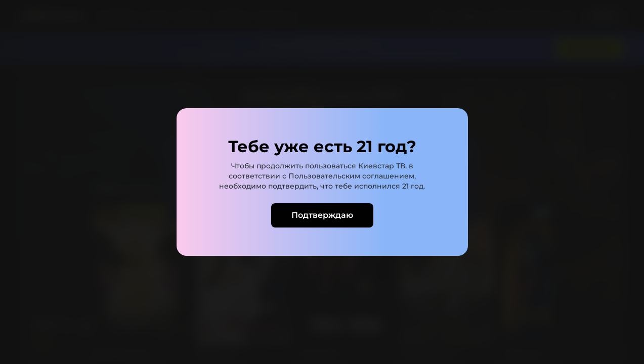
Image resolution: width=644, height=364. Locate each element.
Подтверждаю (322, 215)
